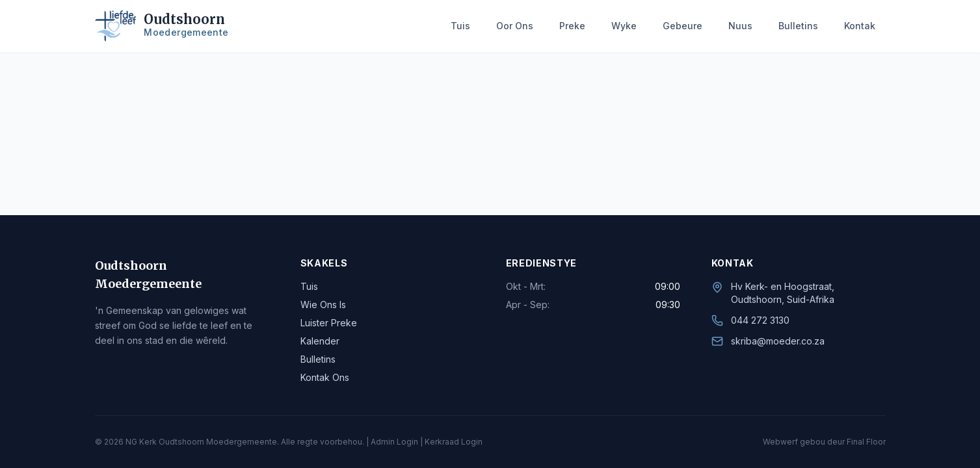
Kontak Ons (325, 377)
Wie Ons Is (323, 305)
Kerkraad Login (454, 442)
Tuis (460, 26)
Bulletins (798, 26)
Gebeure (682, 26)
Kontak (860, 26)
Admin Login (394, 442)
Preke (572, 26)
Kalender (320, 341)
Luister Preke (329, 323)
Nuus (740, 26)
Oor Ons (515, 26)
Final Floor (866, 442)
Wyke (624, 26)
